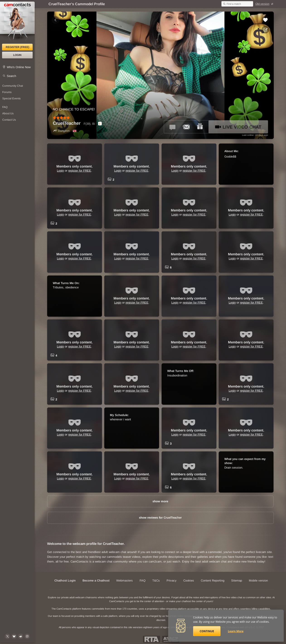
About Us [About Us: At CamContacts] (8, 113)
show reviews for (160, 518)
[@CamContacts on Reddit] (21, 636)
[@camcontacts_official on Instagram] (27, 636)
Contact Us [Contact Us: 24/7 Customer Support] (9, 120)
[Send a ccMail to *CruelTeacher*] (186, 127)
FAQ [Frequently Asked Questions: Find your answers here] (5, 107)
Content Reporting (213, 581)
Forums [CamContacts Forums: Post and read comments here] (7, 92)
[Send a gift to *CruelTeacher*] (200, 127)
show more (160, 501)
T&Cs (156, 581)
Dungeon (61, 131)
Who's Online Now (19, 67)
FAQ (143, 581)
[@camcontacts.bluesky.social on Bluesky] (14, 636)
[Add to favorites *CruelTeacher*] (265, 20)
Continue (207, 631)
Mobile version (258, 581)
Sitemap (237, 581)
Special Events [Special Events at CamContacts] (11, 98)
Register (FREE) (17, 47)
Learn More (236, 631)
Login (17, 55)
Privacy (172, 581)
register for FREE (80, 171)
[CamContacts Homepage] (17, 23)
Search (11, 76)
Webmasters (125, 581)
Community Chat (13, 86)
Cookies (189, 581)
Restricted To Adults (151, 639)
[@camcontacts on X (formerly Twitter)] (7, 636)
